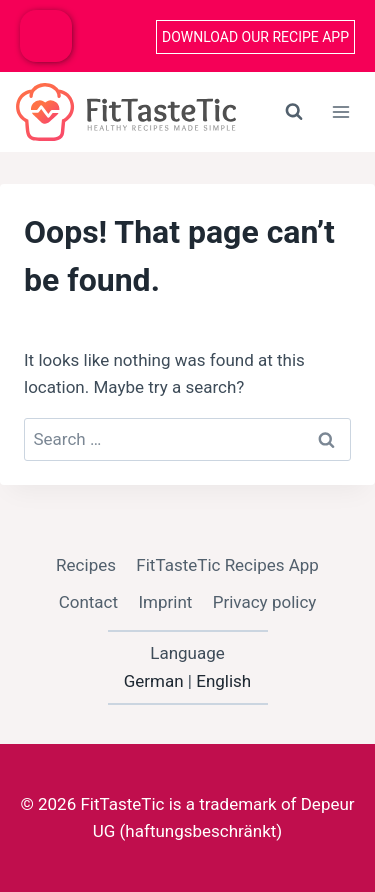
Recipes (86, 565)
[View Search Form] (294, 112)
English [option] (223, 681)
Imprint (165, 602)
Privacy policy (265, 602)
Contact (88, 602)
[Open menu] (340, 111)
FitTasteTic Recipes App (227, 565)
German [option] (154, 681)
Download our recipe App (255, 37)
